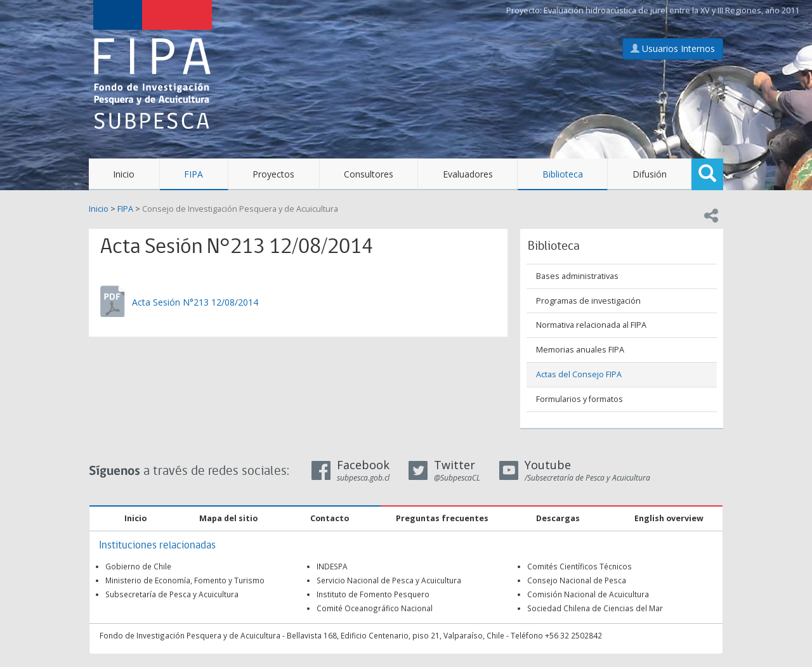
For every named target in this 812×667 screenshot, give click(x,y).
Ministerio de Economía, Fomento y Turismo (185, 580)
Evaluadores (468, 174)
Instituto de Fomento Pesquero (373, 594)
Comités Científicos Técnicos (580, 566)
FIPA (193, 174)
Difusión (650, 174)
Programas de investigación (588, 301)
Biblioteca (563, 174)
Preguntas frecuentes (442, 518)
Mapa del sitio (228, 518)
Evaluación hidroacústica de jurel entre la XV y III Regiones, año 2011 (671, 10)
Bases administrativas (577, 276)
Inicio (124, 174)
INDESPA (332, 566)
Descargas (558, 518)
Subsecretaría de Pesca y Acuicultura (172, 594)
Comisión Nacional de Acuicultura (588, 594)
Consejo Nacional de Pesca (577, 580)
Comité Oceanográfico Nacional (375, 608)
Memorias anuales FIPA (580, 350)
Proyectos (273, 174)
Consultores (369, 174)
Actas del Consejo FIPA (579, 374)
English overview (669, 518)
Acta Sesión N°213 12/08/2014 (195, 302)
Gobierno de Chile (138, 566)
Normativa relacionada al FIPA (591, 325)
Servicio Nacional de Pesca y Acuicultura (389, 580)
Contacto (330, 518)
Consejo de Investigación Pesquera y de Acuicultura (240, 209)
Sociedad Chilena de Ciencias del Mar (595, 608)
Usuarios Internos (673, 49)
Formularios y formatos (580, 399)
